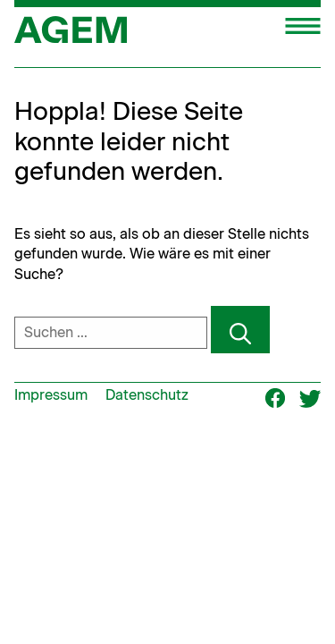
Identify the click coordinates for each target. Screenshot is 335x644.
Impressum (51, 395)
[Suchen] (240, 330)
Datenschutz (147, 395)
